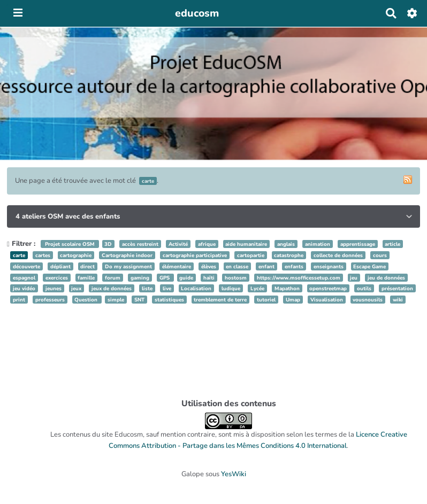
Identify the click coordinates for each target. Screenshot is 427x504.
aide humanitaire (246, 244)
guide (186, 278)
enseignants (329, 266)
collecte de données (338, 255)
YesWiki (234, 474)
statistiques (169, 300)
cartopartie (251, 255)
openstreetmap (328, 288)
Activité (178, 244)
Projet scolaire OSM (70, 244)
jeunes (54, 288)
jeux (76, 288)
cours (380, 255)
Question (87, 300)
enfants (294, 266)
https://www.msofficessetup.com (299, 278)
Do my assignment (128, 266)
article (392, 244)
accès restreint (140, 244)
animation (318, 244)
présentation (397, 288)
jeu (354, 278)
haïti (209, 278)
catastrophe (289, 255)
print (19, 300)
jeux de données (112, 288)
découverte (26, 266)
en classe (237, 266)
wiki (398, 300)
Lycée (257, 288)
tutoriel (266, 300)
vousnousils (368, 300)
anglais (286, 244)
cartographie (76, 255)
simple (116, 300)
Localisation (196, 288)
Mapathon (287, 288)
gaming (140, 278)
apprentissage (358, 244)
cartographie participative (195, 255)
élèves (209, 266)
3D (108, 244)
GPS (165, 278)
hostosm (236, 278)
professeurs (50, 300)
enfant (266, 266)
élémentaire (177, 266)
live (167, 288)
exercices (57, 278)
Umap (293, 300)
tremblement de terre (220, 300)
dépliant (60, 266)
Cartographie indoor (127, 255)
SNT (139, 300)
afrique (207, 244)
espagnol (24, 278)
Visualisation (327, 300)
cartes (43, 255)
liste (147, 288)
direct (87, 266)
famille (86, 278)
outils (364, 288)
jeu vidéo (24, 288)
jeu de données (386, 278)
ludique (231, 288)
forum (113, 278)
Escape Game (369, 266)
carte (19, 255)
